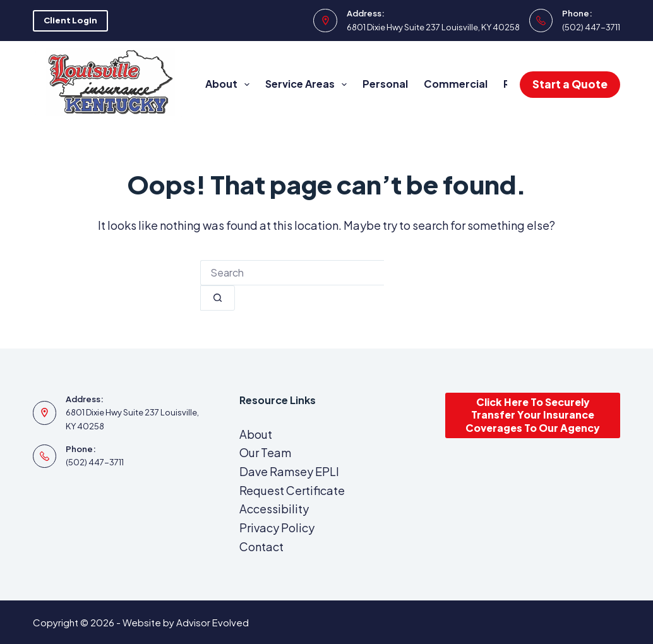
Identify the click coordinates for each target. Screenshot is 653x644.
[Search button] (218, 298)
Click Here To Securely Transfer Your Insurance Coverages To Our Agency (533, 415)
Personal (385, 84)
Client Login (70, 20)
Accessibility (274, 509)
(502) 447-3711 (591, 27)
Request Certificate (292, 490)
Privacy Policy (277, 528)
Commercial (456, 84)
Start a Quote (570, 84)
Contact (261, 546)
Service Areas (309, 85)
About (230, 85)
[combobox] (292, 273)
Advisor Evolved (213, 622)
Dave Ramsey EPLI (289, 471)
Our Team (265, 452)
